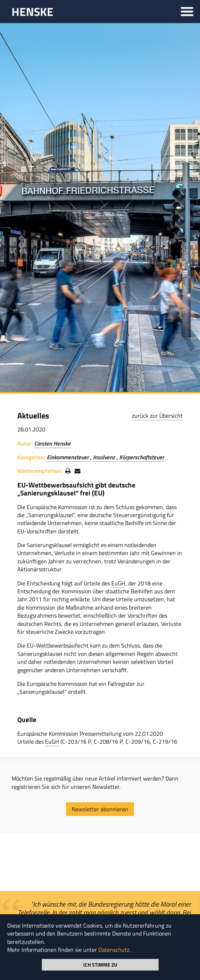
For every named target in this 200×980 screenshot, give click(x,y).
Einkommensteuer (68, 457)
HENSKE (32, 12)
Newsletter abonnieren (100, 809)
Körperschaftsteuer (142, 457)
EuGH (118, 583)
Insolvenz (105, 457)
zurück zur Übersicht (157, 416)
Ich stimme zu (100, 964)
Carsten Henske (52, 443)
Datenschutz (114, 950)
